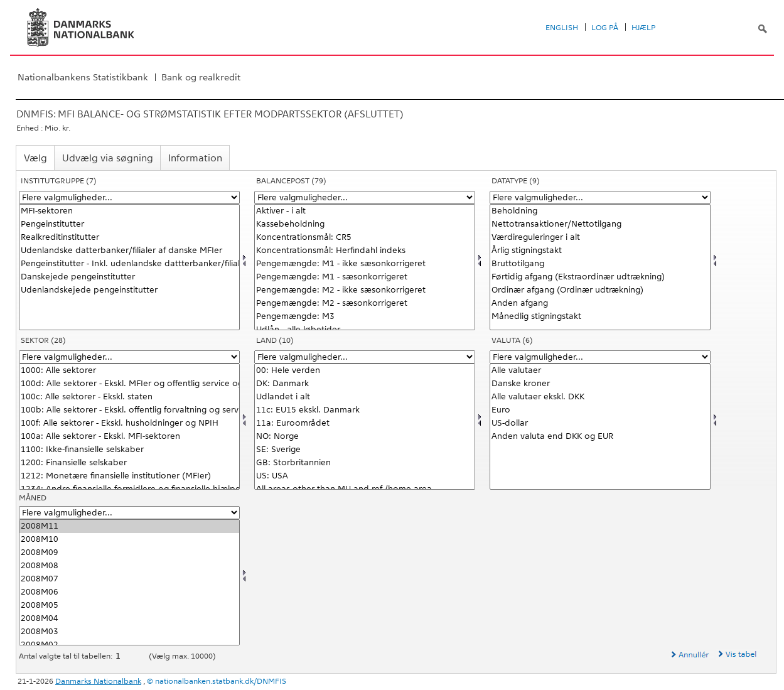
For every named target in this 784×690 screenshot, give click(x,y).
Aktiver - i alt (365, 211)
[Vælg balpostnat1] (365, 267)
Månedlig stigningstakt (600, 317)
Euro (600, 410)
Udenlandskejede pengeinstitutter (129, 290)
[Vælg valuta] (600, 427)
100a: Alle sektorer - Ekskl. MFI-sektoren (129, 437)
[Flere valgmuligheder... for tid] (129, 513)
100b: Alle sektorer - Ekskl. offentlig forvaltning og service (129, 410)
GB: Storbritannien (365, 463)
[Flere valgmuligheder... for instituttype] (129, 197)
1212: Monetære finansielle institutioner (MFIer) (129, 476)
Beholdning (600, 211)
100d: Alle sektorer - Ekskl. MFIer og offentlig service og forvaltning (129, 384)
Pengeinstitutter (129, 224)
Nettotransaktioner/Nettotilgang (600, 224)
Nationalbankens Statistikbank (83, 77)
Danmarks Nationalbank (98, 681)
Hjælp (643, 28)
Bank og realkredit (201, 77)
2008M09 (129, 553)
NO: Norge (365, 437)
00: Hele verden (365, 371)
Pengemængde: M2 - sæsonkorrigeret (365, 304)
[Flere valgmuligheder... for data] (600, 197)
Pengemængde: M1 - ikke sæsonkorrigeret (365, 264)
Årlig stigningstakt (600, 251)
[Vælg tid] (129, 582)
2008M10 (129, 540)
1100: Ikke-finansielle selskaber (129, 450)
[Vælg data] (600, 267)
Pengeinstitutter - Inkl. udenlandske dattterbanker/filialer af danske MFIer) (129, 264)
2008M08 (129, 566)
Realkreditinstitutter (129, 238)
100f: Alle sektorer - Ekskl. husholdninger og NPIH (129, 423)
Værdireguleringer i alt (600, 238)
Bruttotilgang (600, 264)
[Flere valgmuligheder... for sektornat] (129, 357)
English (562, 28)
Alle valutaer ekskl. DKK (600, 397)
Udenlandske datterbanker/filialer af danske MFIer (129, 251)
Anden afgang (600, 304)
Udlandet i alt (365, 397)
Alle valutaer (600, 371)
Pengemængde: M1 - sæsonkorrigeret (365, 277)
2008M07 (129, 579)
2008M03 (129, 632)
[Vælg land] (365, 427)
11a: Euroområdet (365, 423)
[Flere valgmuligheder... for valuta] (600, 357)
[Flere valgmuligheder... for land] (365, 357)
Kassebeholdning (365, 224)
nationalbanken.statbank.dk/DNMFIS (221, 681)
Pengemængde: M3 (365, 317)
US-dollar (600, 423)
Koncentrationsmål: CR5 (365, 238)
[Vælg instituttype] (129, 267)
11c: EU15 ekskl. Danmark (365, 410)
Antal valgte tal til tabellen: (67, 656)
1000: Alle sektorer (129, 371)
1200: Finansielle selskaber (129, 463)
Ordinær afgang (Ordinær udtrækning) (600, 290)
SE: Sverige (365, 450)
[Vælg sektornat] (129, 427)
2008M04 (129, 619)
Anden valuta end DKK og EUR (600, 437)
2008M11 (129, 526)
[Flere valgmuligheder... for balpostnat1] (365, 197)
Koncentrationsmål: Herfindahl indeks (365, 251)
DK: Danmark (365, 384)
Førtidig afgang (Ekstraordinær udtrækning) (600, 277)
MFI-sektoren (129, 211)
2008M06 (129, 592)
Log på (605, 28)
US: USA (365, 476)
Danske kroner (600, 384)
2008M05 (129, 606)
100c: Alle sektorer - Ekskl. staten (129, 397)
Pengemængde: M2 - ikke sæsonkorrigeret (365, 290)
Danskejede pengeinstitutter (129, 277)
